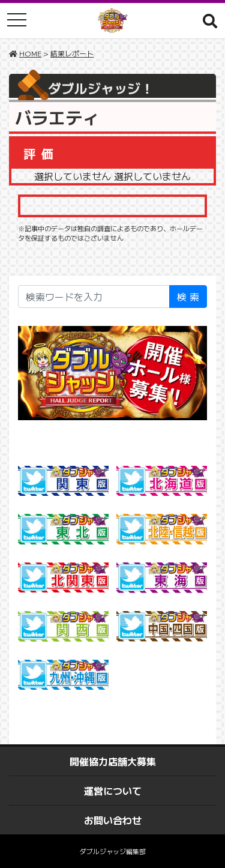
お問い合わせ (113, 820)
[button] (210, 20)
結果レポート (72, 53)
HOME (30, 53)
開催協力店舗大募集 (113, 761)
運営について (113, 791)
